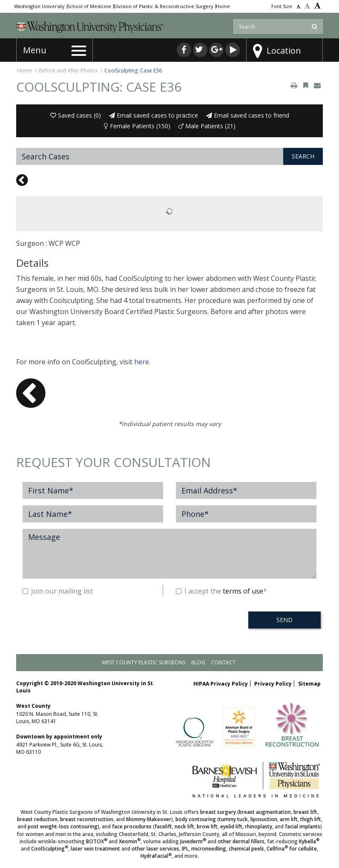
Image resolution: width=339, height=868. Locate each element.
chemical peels (246, 849)
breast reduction (37, 819)
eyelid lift (231, 826)
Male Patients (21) (207, 126)
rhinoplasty (259, 826)
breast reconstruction (87, 819)
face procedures (132, 826)
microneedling (209, 849)
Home (223, 6)
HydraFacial (156, 856)
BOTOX (97, 841)
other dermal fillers (241, 841)
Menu (35, 50)
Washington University (39, 6)
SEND (284, 620)
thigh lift (311, 819)
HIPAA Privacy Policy (221, 684)
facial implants (303, 826)
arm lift (289, 819)
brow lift (207, 826)
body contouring (196, 819)
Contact (223, 662)
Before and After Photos (68, 71)
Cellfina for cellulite (292, 849)
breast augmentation (265, 812)
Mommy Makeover (149, 819)
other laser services (155, 849)
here (142, 362)
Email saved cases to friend (248, 115)
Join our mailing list (58, 591)
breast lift (305, 812)
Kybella (309, 841)
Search (303, 156)
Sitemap (309, 684)
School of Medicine (89, 6)
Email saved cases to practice (154, 115)
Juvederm (193, 841)
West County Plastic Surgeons (144, 662)
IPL (185, 849)
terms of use (243, 591)
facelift (163, 826)
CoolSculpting (50, 849)
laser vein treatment (95, 849)
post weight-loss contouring (63, 826)
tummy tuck (233, 819)
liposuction (264, 819)
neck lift (184, 826)
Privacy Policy (273, 684)
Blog (198, 662)
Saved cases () (76, 115)
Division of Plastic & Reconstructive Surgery (164, 6)
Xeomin (130, 841)
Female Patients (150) (137, 126)
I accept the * (221, 591)
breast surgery (218, 812)
